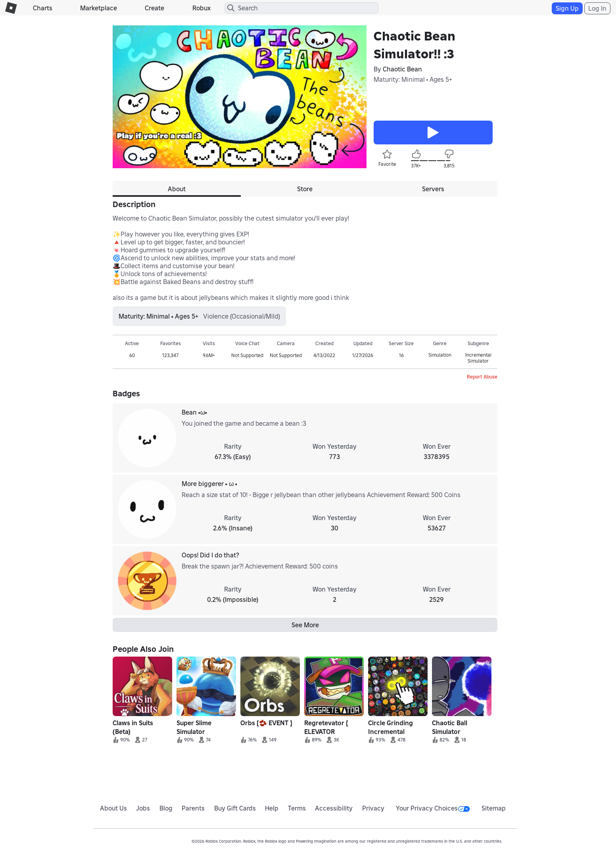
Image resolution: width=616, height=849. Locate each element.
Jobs (143, 808)
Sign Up (567, 8)
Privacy (373, 808)
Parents (193, 808)
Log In (597, 8)
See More (305, 625)
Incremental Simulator (478, 358)
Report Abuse (482, 377)
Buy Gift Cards (235, 808)
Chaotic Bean (402, 69)
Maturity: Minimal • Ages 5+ (413, 79)
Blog (166, 808)
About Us (113, 808)
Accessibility (334, 808)
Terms (297, 808)
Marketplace (99, 8)
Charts (43, 8)
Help (272, 808)
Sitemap (494, 808)
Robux (201, 8)
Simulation (440, 355)
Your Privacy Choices (433, 808)
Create (154, 8)
